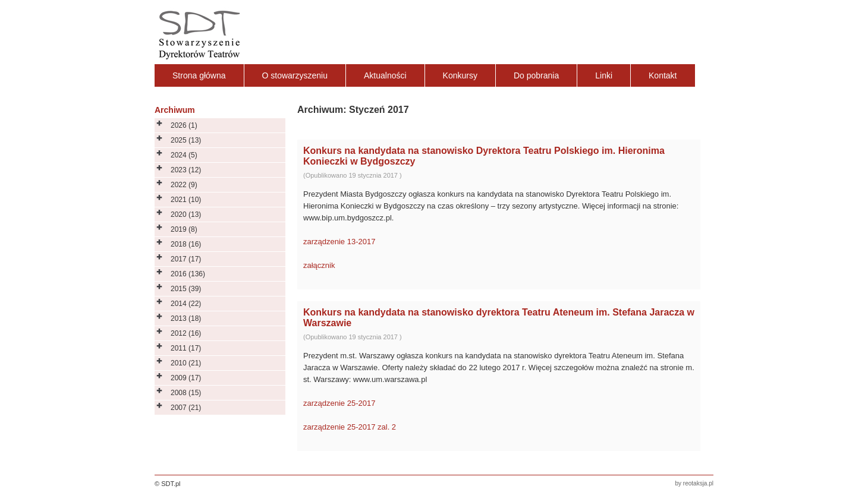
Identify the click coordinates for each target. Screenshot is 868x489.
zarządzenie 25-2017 (339, 403)
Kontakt (663, 75)
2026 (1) (184, 125)
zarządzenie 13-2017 (339, 242)
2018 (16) (186, 244)
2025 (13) (186, 140)
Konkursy (460, 75)
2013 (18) (186, 318)
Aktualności (385, 75)
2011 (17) (186, 348)
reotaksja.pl (698, 483)
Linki (604, 75)
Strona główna (199, 75)
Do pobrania (536, 75)
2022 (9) (184, 185)
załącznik (319, 265)
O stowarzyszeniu (295, 75)
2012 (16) (186, 333)
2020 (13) (186, 214)
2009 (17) (186, 378)
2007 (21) (186, 408)
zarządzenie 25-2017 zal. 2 (350, 427)
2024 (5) (184, 155)
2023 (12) (186, 170)
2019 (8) (184, 229)
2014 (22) (186, 304)
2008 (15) (186, 393)
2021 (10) (186, 200)
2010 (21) (186, 363)
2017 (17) (186, 259)
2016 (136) (188, 274)
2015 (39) (186, 289)
